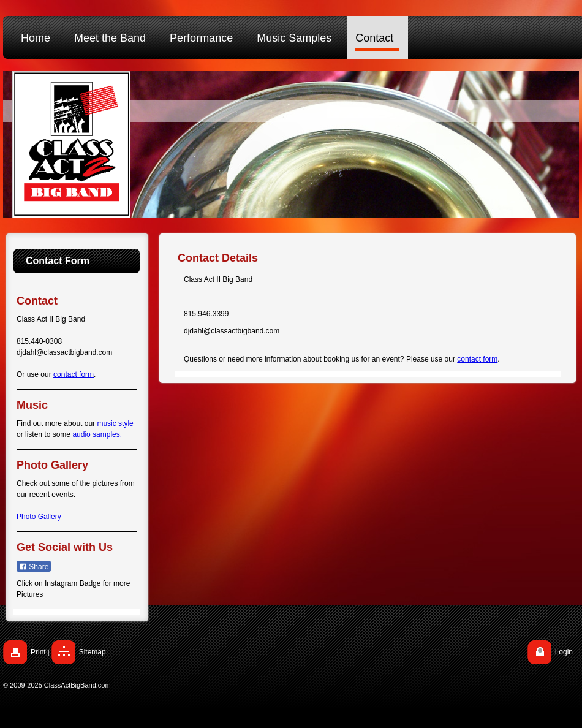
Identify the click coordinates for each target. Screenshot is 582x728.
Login (564, 652)
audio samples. (97, 434)
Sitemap (93, 652)
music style (115, 423)
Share (34, 567)
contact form (74, 374)
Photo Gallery (39, 517)
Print (38, 652)
